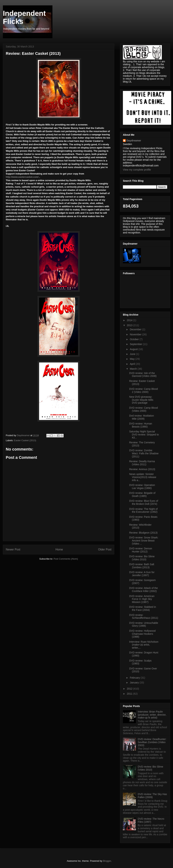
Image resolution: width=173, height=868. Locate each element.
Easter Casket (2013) (25, 440)
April (133, 364)
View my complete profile (137, 170)
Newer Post (13, 549)
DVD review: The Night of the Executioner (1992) (143, 510)
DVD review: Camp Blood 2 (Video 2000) (144, 390)
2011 (130, 694)
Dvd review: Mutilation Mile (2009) (142, 417)
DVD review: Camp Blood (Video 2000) (144, 409)
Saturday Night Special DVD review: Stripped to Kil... (144, 435)
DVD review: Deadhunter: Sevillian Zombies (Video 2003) (152, 742)
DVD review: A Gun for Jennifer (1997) (142, 574)
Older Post (105, 549)
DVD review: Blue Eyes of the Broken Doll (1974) (144, 502)
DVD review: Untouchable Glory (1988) (144, 624)
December (136, 329)
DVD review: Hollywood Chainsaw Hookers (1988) (142, 634)
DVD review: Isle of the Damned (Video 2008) (143, 375)
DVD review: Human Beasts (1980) (141, 425)
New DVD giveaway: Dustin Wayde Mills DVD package (141, 400)
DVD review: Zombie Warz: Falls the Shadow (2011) (144, 453)
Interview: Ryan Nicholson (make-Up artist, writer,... (144, 645)
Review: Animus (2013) (142, 469)
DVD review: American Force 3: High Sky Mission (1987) (142, 599)
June (133, 354)
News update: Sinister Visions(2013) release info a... (143, 477)
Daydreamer (134, 141)
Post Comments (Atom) (66, 559)
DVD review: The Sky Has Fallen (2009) (152, 796)
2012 (130, 689)
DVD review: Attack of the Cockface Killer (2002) (144, 590)
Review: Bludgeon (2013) (143, 533)
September (136, 344)
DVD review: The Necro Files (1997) (151, 820)
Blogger (107, 861)
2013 (130, 325)
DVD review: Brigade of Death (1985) (142, 494)
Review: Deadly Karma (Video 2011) (142, 463)
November (136, 334)
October (135, 339)
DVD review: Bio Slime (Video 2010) (142, 558)
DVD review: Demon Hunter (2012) (141, 550)
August (134, 349)
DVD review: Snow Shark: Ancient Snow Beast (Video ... (144, 541)
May (132, 359)
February (135, 678)
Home (59, 549)
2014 (130, 320)
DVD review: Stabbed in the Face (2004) (143, 608)
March (134, 369)
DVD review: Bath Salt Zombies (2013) (142, 566)
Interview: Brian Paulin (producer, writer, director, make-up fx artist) (152, 715)
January (135, 683)
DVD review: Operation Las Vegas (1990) (142, 487)
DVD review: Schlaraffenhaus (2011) (144, 616)
